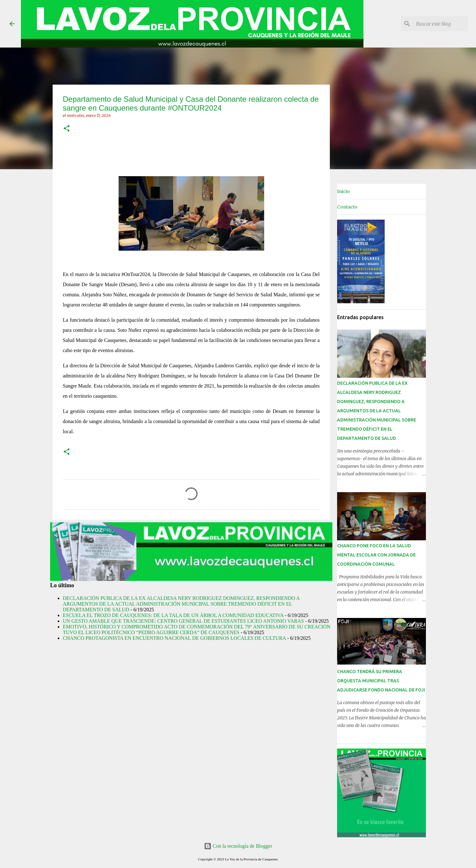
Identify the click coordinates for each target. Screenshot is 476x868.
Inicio (343, 191)
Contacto (347, 207)
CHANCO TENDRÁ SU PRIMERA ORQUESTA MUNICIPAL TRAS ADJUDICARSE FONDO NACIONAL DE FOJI (381, 681)
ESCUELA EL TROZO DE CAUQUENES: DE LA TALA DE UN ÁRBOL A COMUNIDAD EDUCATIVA (173, 615)
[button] (67, 129)
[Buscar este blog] (435, 24)
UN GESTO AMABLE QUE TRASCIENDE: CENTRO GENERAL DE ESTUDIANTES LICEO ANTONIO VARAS (183, 621)
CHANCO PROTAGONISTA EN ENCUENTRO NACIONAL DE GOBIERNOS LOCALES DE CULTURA (174, 638)
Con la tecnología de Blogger (238, 846)
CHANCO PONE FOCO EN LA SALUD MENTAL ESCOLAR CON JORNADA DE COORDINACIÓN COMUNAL (376, 555)
